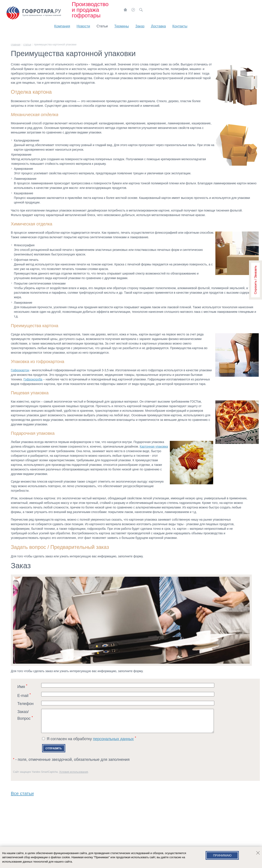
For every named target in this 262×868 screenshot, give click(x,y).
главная (16, 45)
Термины (122, 26)
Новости (83, 26)
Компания (62, 26)
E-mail (24, 695)
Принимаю (222, 855)
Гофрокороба (33, 379)
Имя (22, 686)
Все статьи (22, 797)
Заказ (140, 26)
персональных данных (113, 743)
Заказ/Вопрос (25, 715)
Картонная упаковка (154, 446)
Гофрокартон (20, 370)
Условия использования (74, 776)
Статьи (102, 26)
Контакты (180, 26)
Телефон (25, 704)
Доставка (158, 26)
